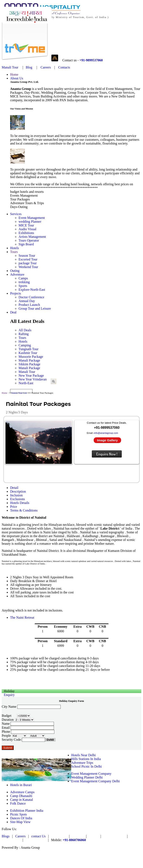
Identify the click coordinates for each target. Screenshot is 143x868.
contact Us (39, 836)
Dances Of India (21, 818)
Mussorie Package (31, 357)
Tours (14, 252)
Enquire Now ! (107, 454)
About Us (17, 78)
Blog (29, 67)
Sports (23, 286)
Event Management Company (91, 774)
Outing (15, 271)
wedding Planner (30, 222)
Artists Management (32, 237)
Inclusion (16, 495)
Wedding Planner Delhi (87, 777)
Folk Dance (18, 803)
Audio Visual (27, 229)
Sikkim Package (29, 364)
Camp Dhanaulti (21, 796)
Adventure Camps (22, 792)
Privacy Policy (36, 840)
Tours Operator (29, 240)
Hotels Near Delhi (83, 755)
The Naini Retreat (22, 617)
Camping (25, 345)
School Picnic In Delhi (86, 766)
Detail (14, 488)
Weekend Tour (28, 267)
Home (14, 74)
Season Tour (27, 256)
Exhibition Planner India (27, 811)
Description (18, 491)
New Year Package (31, 375)
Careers (45, 67)
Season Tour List (19, 393)
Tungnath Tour (28, 349)
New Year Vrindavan (33, 379)
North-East (26, 383)
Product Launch (29, 305)
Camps (23, 278)
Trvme (94, 836)
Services (16, 214)
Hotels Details (20, 503)
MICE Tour (26, 225)
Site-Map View (20, 822)
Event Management (32, 218)
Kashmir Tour (28, 353)
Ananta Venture (114, 836)
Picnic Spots (19, 814)
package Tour (28, 263)
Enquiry (9, 695)
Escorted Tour (28, 259)
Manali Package (29, 360)
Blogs (6, 836)
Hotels (15, 248)
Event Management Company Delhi (96, 781)
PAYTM (78, 836)
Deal (13, 312)
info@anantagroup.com (106, 433)
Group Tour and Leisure (35, 308)
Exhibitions (26, 233)
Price (14, 507)
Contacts (64, 67)
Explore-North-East (32, 290)
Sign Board (26, 244)
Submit (8, 748)
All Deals (25, 330)
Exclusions (17, 499)
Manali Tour (10, 67)
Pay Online (59, 836)
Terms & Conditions (24, 510)
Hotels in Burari (21, 785)
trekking (24, 282)
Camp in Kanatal (21, 800)
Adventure (17, 274)
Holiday (9, 691)
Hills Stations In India (86, 759)
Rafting (24, 334)
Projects (16, 293)
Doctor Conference (31, 297)
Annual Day (27, 301)
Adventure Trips (82, 763)
